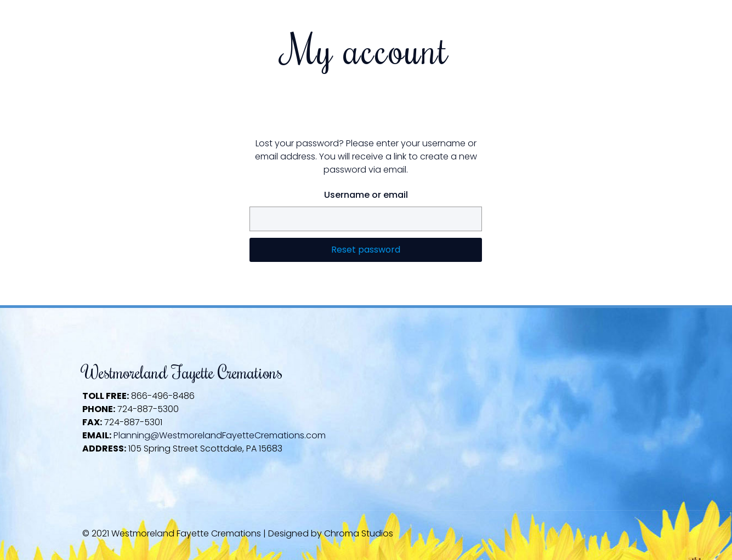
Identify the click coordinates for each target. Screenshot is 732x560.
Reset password (366, 250)
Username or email (366, 195)
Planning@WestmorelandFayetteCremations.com (220, 435)
